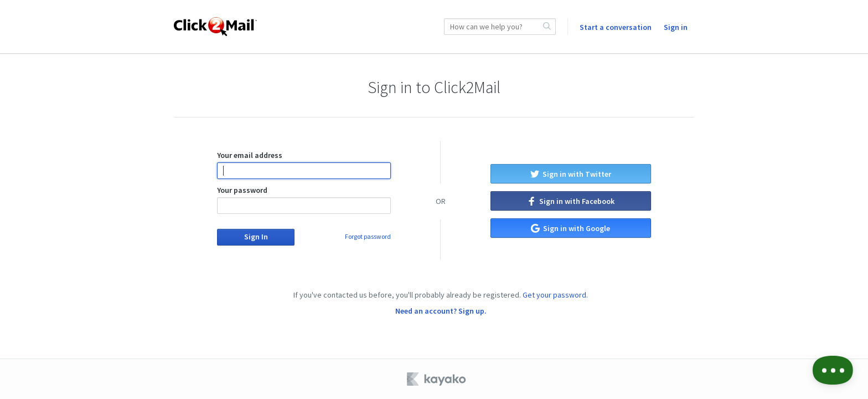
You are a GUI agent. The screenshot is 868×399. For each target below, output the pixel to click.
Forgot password (368, 236)
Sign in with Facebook (571, 201)
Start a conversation (616, 27)
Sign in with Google (570, 228)
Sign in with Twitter (571, 174)
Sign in (676, 27)
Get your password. (555, 295)
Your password (304, 199)
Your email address (304, 165)
